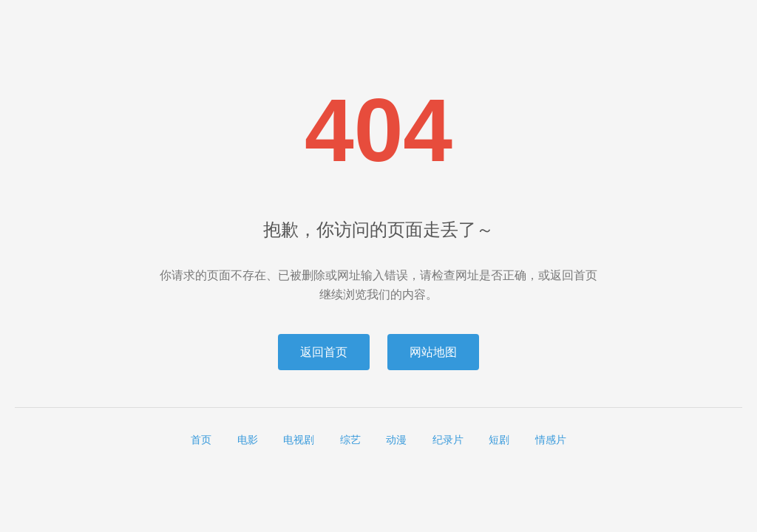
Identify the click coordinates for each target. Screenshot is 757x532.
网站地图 (433, 352)
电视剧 (299, 440)
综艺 (350, 440)
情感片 (551, 440)
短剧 (499, 440)
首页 (201, 440)
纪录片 (448, 440)
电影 (248, 440)
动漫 (396, 440)
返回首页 (324, 352)
